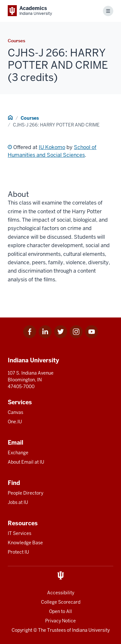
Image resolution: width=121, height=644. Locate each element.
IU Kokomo (52, 147)
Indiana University (91, 630)
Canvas (15, 412)
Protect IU (18, 552)
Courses (30, 118)
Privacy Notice (60, 621)
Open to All (60, 611)
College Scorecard (61, 602)
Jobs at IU (18, 502)
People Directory (25, 493)
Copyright (22, 630)
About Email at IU (26, 462)
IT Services (20, 533)
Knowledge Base (25, 543)
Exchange (18, 453)
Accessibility (61, 593)
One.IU (15, 422)
